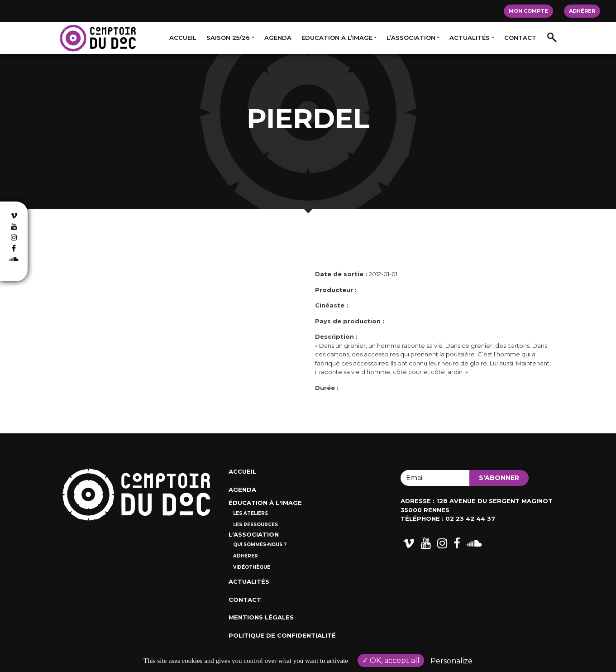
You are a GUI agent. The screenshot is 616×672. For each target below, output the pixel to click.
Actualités (470, 38)
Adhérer (582, 11)
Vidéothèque (252, 567)
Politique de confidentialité (282, 635)
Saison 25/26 (228, 38)
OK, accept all (391, 660)
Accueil (183, 38)
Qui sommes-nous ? (260, 545)
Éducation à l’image (337, 38)
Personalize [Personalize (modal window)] (451, 661)
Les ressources (255, 525)
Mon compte (528, 11)
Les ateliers (251, 513)
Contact (520, 38)
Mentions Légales (261, 617)
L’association (411, 38)
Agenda (278, 38)
